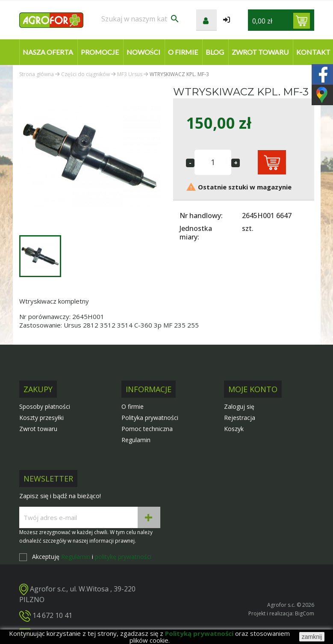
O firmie (183, 52)
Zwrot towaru (260, 52)
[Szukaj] (141, 19)
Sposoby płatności (45, 406)
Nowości (144, 52)
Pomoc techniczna (147, 429)
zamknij (312, 637)
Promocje (100, 52)
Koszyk (234, 429)
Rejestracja (240, 418)
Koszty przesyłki (41, 418)
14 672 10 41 (52, 615)
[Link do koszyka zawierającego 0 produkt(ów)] (302, 21)
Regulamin (136, 440)
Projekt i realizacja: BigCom (281, 613)
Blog (215, 52)
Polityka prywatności (150, 418)
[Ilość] (213, 162)
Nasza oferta (48, 52)
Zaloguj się (239, 406)
